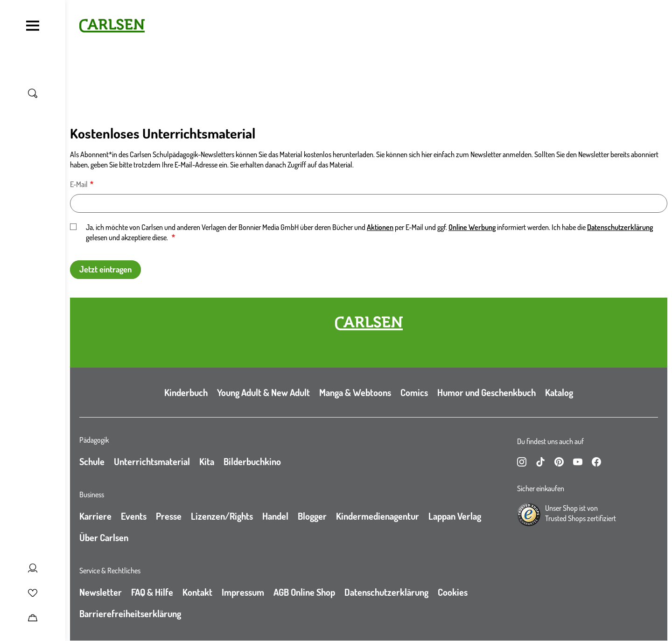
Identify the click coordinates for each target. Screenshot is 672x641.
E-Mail (79, 184)
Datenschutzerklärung (620, 227)
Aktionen (380, 227)
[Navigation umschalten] (33, 26)
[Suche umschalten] (33, 93)
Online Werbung (472, 227)
